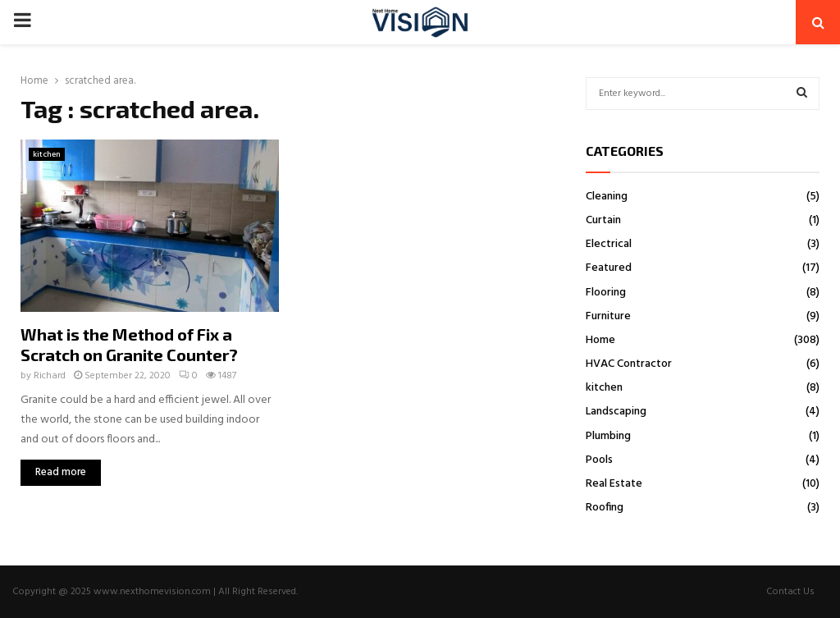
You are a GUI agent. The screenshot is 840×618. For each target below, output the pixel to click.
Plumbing (608, 436)
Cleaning (607, 197)
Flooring (606, 293)
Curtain (603, 220)
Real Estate (614, 484)
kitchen (47, 154)
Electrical (609, 244)
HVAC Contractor (629, 364)
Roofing (605, 508)
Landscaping (616, 412)
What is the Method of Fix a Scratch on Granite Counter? (129, 344)
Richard (50, 376)
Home (600, 340)
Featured (609, 268)
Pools (599, 460)
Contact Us (790, 592)
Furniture (608, 316)
